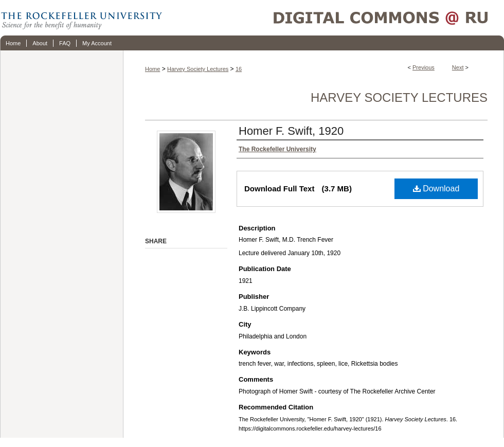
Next (458, 67)
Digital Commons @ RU (334, 18)
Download (436, 189)
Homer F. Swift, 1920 (291, 131)
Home (152, 69)
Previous (424, 67)
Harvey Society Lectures (198, 69)
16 (239, 69)
